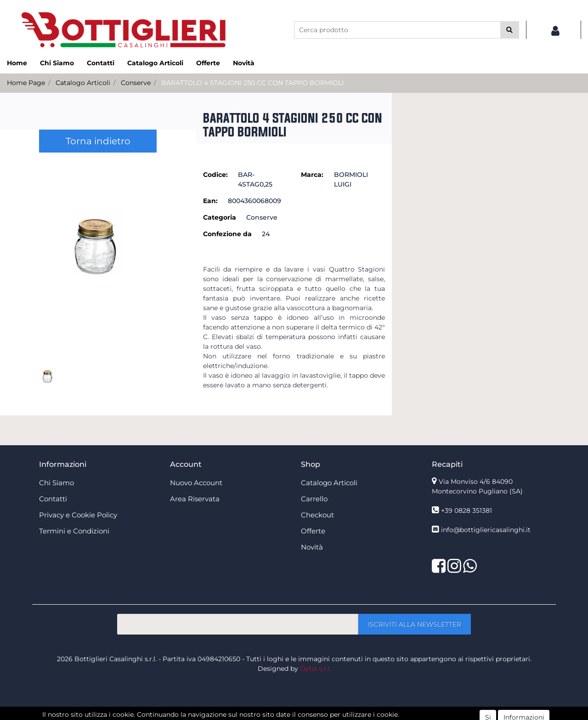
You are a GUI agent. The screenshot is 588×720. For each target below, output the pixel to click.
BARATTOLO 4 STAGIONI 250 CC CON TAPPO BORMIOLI (252, 83)
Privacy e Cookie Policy (78, 515)
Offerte (208, 63)
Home (17, 63)
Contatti (101, 63)
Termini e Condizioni (74, 531)
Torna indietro (98, 141)
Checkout (317, 515)
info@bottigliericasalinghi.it (486, 530)
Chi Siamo (57, 63)
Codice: (215, 175)
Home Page (26, 83)
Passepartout (314, 715)
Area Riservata (195, 499)
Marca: (312, 175)
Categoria (220, 217)
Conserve (136, 83)
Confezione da (227, 234)
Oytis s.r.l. (315, 669)
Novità (244, 63)
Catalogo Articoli (155, 63)
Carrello (314, 499)
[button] (510, 30)
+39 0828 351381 (466, 510)
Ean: (210, 201)
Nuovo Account (196, 483)
